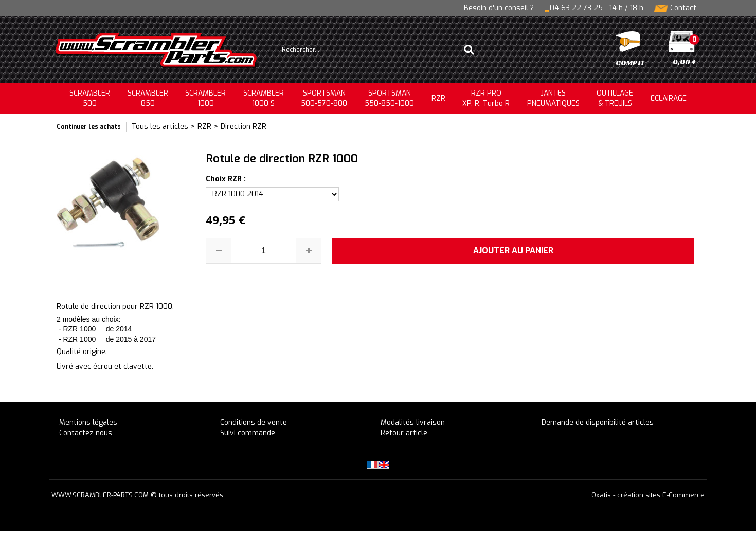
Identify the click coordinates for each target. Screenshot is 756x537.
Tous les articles (160, 127)
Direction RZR (244, 127)
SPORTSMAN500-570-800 (324, 98)
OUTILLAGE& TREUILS (615, 98)
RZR (438, 98)
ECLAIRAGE (669, 98)
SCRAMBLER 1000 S (264, 98)
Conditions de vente (254, 423)
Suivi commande (248, 433)
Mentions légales (88, 423)
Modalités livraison (413, 423)
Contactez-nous (86, 433)
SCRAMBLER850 (148, 98)
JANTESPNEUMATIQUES (553, 98)
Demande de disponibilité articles (598, 423)
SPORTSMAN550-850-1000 (389, 98)
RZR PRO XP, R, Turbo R (486, 98)
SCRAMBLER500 (90, 98)
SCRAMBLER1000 (205, 98)
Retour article (404, 433)
